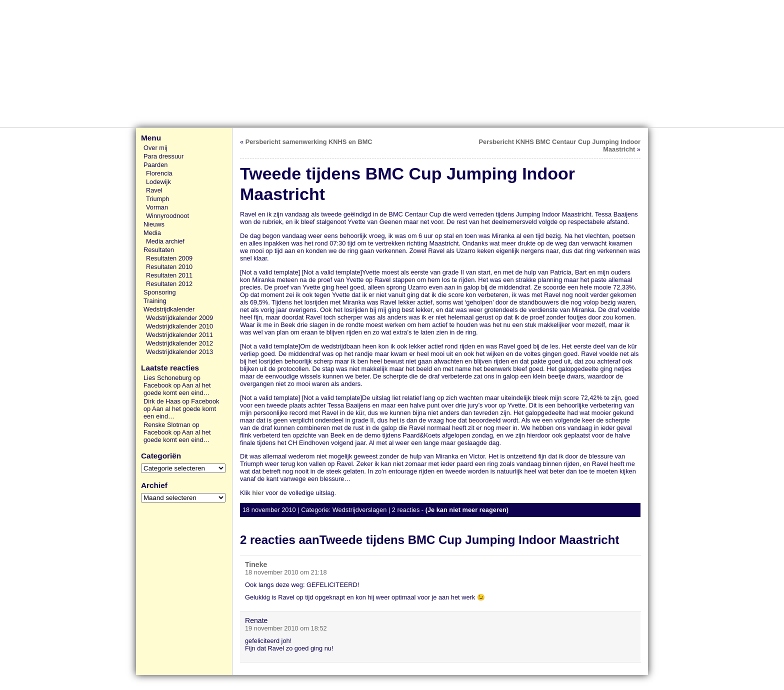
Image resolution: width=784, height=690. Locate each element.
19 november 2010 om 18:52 (286, 628)
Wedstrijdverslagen (360, 510)
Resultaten (159, 250)
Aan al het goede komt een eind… (177, 389)
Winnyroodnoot (167, 216)
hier (258, 493)
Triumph (157, 199)
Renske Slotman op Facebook (171, 428)
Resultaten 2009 (169, 258)
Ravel (154, 190)
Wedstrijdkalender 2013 (179, 352)
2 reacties (406, 510)
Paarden (155, 165)
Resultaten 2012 (169, 284)
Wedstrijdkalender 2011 (179, 335)
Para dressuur (163, 156)
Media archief (165, 241)
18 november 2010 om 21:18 (286, 572)
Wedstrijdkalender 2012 (179, 343)
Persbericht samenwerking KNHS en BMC (309, 142)
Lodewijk (158, 182)
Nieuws (154, 224)
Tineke (256, 564)
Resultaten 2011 (169, 275)
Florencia (159, 173)
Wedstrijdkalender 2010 (179, 326)
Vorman (157, 207)
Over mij (155, 148)
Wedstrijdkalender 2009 (179, 318)
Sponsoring (160, 292)
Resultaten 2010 (169, 267)
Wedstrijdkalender (169, 309)
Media (152, 233)
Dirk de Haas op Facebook (181, 401)
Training (155, 301)
